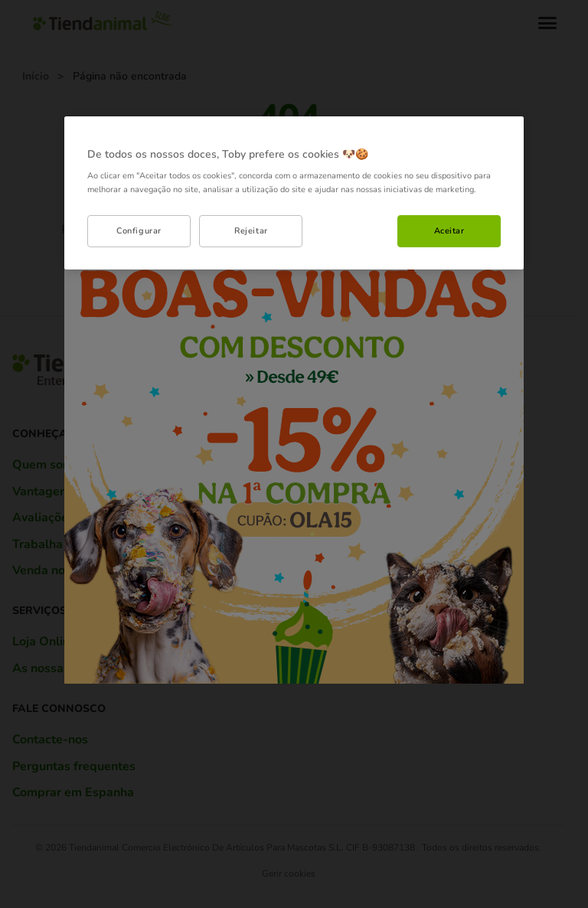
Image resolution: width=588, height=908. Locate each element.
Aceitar (449, 230)
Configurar (139, 230)
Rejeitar (251, 230)
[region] (294, 193)
